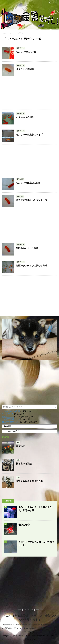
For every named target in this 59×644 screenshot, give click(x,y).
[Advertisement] (29, 94)
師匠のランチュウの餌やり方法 (32, 266)
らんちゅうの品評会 (26, 52)
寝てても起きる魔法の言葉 (29, 481)
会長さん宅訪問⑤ (25, 69)
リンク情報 (18, 610)
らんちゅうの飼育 (25, 117)
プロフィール (29, 610)
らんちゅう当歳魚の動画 (28, 183)
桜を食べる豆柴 (24, 464)
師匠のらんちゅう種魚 (27, 248)
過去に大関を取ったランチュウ (32, 200)
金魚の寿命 (24, 525)
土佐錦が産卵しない (11, 419)
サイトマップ (8, 414)
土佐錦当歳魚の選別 (11, 411)
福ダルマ (20, 446)
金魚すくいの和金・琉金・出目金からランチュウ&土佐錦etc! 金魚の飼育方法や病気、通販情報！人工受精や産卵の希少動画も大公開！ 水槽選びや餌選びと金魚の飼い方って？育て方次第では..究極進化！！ (29, 628)
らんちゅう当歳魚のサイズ (29, 135)
